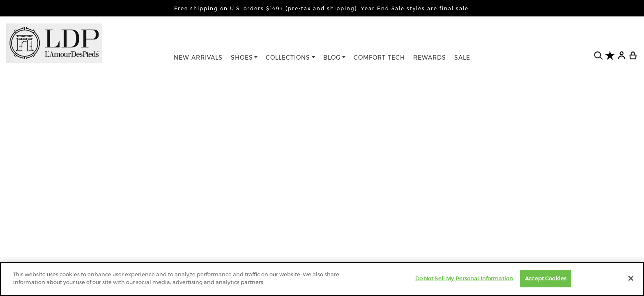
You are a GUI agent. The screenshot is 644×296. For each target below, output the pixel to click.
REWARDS (430, 58)
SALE (462, 58)
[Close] (631, 278)
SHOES (242, 58)
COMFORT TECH (379, 58)
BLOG (332, 58)
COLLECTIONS (288, 58)
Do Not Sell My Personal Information (464, 278)
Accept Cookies (546, 278)
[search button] (598, 56)
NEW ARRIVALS (198, 58)
